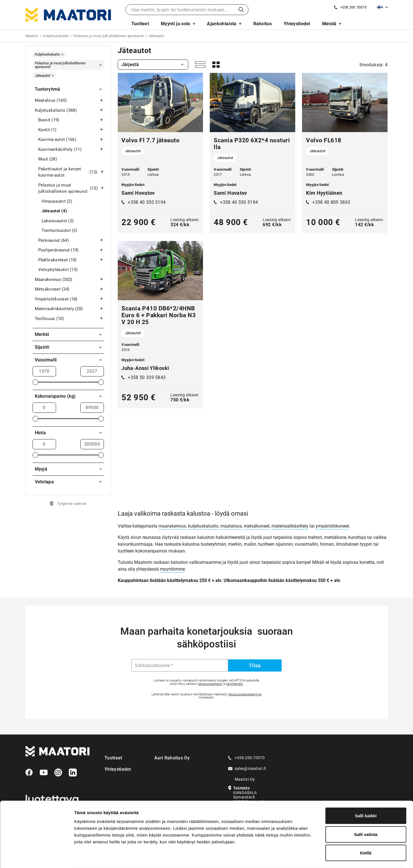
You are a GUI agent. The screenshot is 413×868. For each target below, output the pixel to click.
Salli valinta (366, 812)
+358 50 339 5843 (147, 377)
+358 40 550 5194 (147, 202)
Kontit (71, 130)
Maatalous (69, 100)
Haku (241, 10)
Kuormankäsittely (71, 150)
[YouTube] (44, 772)
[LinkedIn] (73, 772)
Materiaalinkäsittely (69, 309)
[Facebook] (29, 772)
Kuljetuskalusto (69, 110)
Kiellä (366, 831)
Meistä (329, 24)
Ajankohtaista (222, 24)
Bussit (71, 120)
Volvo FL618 (324, 140)
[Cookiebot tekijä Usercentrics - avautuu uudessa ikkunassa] (37, 857)
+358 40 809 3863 (331, 202)
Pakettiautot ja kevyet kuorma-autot (71, 172)
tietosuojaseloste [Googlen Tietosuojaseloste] (210, 684)
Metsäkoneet (69, 289)
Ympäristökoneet (69, 299)
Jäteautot (54, 211)
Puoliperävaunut (71, 250)
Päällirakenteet (71, 260)
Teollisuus (69, 319)
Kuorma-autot (71, 140)
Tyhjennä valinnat (72, 504)
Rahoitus (263, 24)
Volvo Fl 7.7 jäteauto (150, 140)
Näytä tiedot (303, 857)
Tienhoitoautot (59, 231)
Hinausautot (57, 201)
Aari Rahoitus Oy (172, 758)
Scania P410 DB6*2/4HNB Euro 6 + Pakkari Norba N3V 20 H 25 (159, 315)
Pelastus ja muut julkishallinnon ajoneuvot (71, 188)
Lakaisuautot (58, 221)
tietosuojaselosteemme (245, 694)
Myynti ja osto (176, 24)
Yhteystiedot (297, 24)
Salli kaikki (366, 794)
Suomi (380, 7)
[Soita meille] (350, 7)
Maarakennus (69, 280)
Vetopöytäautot (58, 270)
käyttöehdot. (235, 684)
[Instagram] (58, 772)
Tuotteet (140, 24)
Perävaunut (71, 241)
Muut (48, 159)
